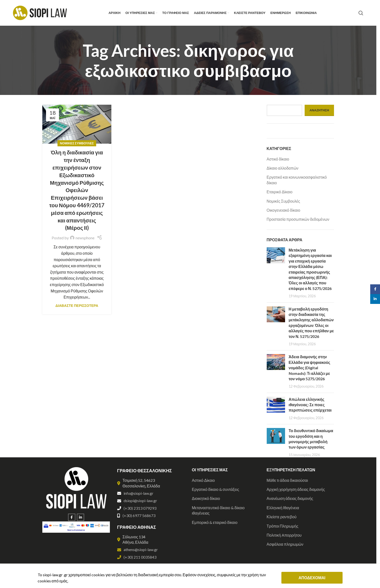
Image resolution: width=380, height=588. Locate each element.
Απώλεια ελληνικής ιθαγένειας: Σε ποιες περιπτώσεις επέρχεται (310, 405)
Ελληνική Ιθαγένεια (283, 508)
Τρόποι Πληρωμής (283, 526)
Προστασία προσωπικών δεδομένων (298, 219)
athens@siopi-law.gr (141, 549)
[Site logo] (40, 12)
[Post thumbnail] (276, 273)
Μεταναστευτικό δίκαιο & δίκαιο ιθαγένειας (218, 510)
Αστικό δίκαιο (278, 159)
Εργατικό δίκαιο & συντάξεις (215, 489)
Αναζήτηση (319, 110)
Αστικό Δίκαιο (203, 480)
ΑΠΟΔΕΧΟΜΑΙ (312, 578)
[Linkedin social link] (81, 517)
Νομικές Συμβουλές (77, 143)
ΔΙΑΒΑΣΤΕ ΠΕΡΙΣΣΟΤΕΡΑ (77, 306)
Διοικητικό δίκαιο (206, 498)
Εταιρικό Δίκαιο (280, 192)
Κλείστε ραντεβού (282, 517)
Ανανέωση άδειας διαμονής (290, 498)
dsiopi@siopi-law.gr (140, 501)
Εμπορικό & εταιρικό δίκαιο (215, 522)
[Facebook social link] (72, 517)
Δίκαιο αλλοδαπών (283, 168)
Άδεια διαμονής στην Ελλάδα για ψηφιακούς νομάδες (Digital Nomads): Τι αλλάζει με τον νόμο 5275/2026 (310, 368)
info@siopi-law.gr (138, 493)
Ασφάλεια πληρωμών (285, 544)
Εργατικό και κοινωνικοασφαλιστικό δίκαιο (297, 180)
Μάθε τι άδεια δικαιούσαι (287, 480)
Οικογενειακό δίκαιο (283, 210)
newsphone (85, 238)
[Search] (361, 13)
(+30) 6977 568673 (139, 515)
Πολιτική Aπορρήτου (284, 535)
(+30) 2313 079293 (140, 508)
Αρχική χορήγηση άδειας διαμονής (296, 489)
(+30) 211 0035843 (140, 557)
